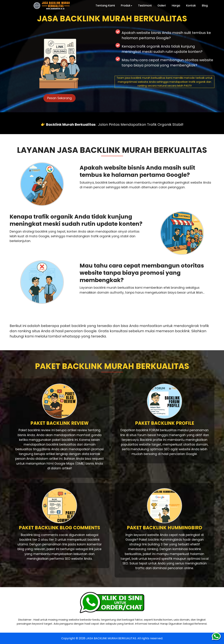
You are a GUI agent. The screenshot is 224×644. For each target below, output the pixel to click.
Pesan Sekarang (59, 98)
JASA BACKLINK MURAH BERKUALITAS (111, 638)
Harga (176, 6)
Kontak (191, 6)
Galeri (162, 6)
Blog (205, 6)
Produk (126, 6)
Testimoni (145, 6)
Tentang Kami (105, 6)
